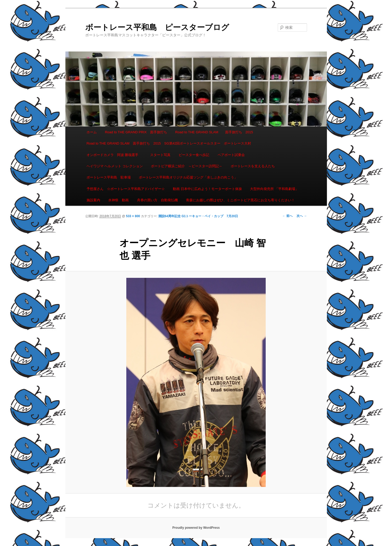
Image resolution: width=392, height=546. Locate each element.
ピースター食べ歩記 (194, 155)
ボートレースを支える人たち (253, 166)
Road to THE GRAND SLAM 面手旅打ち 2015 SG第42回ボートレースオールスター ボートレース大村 (169, 143)
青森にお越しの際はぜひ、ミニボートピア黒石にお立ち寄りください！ (240, 200)
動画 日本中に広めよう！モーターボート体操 (207, 189)
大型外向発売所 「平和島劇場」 (274, 189)
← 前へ (288, 216)
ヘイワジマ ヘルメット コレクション (115, 166)
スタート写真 (160, 155)
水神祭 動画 (118, 200)
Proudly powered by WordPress (196, 528)
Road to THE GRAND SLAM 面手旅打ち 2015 (214, 132)
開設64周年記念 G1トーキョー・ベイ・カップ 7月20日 (198, 216)
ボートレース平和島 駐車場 (109, 177)
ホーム (92, 132)
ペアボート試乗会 (231, 155)
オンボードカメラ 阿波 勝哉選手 (114, 155)
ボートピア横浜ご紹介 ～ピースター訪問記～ (187, 166)
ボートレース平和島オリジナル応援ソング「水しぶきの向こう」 (188, 177)
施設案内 (93, 200)
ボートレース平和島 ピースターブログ (157, 27)
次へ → (302, 216)
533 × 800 (133, 216)
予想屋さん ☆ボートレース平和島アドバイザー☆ (126, 189)
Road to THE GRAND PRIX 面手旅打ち (136, 132)
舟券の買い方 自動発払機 (157, 200)
